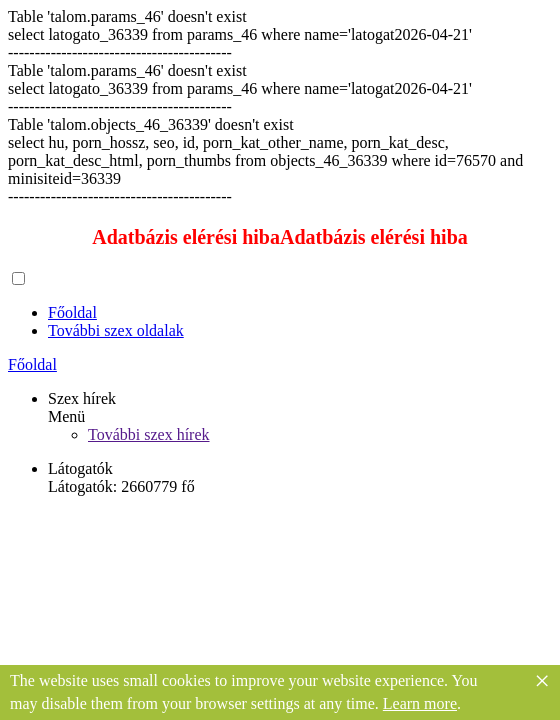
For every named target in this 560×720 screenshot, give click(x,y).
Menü (66, 416)
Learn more (420, 703)
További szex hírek (149, 434)
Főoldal (72, 312)
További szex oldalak (116, 330)
